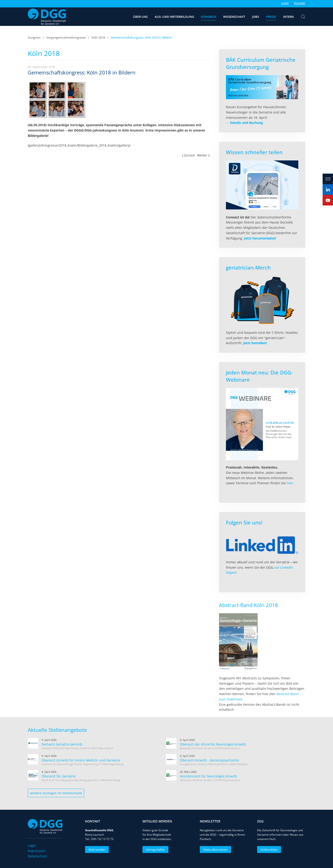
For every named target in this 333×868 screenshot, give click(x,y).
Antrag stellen (154, 850)
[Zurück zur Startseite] (47, 17)
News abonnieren (214, 850)
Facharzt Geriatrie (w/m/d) (62, 744)
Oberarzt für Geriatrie (59, 776)
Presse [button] (271, 17)
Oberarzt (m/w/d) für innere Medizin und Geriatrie (81, 760)
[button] (303, 17)
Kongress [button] (209, 17)
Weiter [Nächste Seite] (203, 155)
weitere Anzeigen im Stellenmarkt (56, 793)
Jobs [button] (256, 17)
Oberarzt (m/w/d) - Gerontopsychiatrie (210, 760)
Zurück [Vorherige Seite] (188, 155)
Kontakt (300, 3)
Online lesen (268, 850)
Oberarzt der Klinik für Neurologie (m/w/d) (213, 744)
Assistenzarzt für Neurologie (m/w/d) (208, 776)
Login (285, 3)
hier (290, 483)
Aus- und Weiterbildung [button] (174, 17)
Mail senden (96, 850)
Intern (288, 17)
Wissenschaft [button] (234, 17)
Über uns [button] (140, 17)
